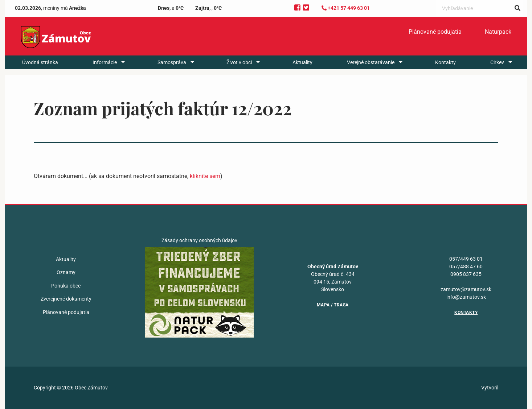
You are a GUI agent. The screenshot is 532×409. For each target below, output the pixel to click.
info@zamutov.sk (466, 297)
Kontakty (445, 68)
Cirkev (497, 68)
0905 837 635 (466, 274)
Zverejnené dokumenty (66, 299)
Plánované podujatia (435, 35)
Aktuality (302, 68)
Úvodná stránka (40, 68)
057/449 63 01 (466, 259)
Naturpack (498, 35)
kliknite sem (205, 176)
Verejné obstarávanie (371, 68)
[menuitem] (435, 36)
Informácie (105, 68)
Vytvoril (490, 388)
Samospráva (172, 68)
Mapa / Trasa (333, 305)
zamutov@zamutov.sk (466, 289)
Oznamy (66, 272)
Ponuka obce (66, 286)
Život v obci (239, 68)
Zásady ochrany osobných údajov (199, 240)
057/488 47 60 (466, 267)
